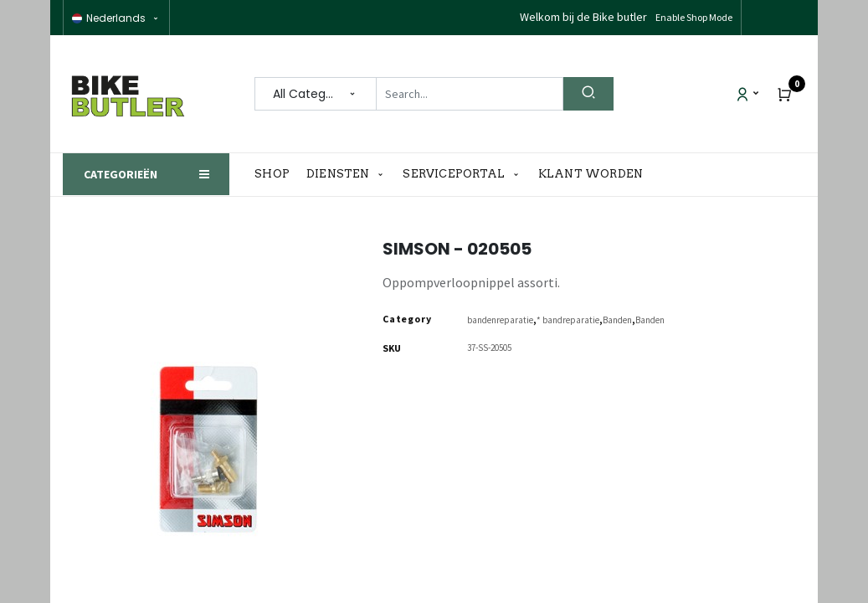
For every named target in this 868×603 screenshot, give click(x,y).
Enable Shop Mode (694, 17)
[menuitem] (276, 174)
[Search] (588, 94)
